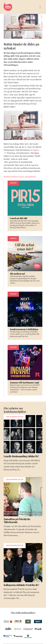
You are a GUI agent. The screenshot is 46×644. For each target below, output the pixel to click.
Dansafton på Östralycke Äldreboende (17, 520)
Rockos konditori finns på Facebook (20, 177)
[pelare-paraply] (38, 626)
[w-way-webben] (38, 619)
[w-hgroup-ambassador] (28, 626)
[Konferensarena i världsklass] (25, 316)
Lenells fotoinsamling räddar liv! (21, 456)
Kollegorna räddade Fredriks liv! (21, 585)
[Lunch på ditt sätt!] (25, 206)
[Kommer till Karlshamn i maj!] (25, 370)
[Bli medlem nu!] (25, 261)
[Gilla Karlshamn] (8, 2)
